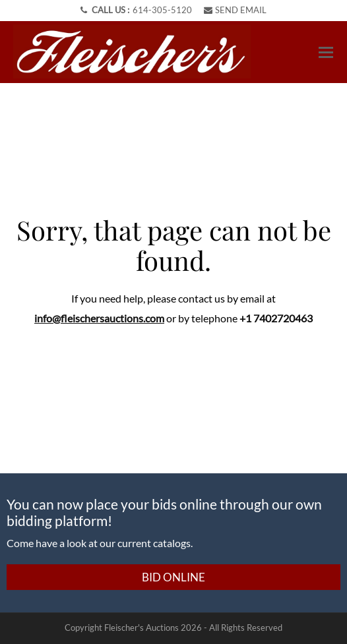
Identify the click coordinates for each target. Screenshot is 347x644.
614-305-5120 (162, 10)
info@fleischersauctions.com (99, 318)
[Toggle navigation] (326, 52)
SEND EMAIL (235, 10)
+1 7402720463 (276, 318)
